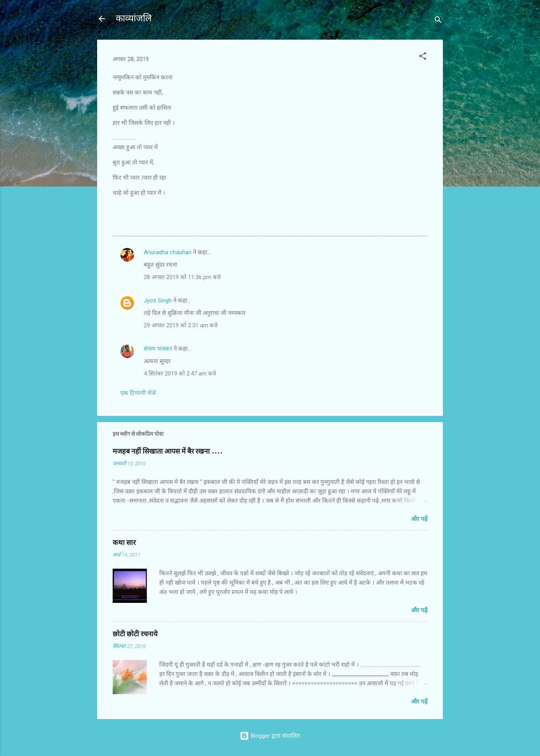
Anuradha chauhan (168, 252)
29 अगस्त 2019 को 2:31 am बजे (181, 325)
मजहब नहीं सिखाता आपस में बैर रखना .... (167, 451)
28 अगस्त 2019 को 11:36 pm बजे (182, 277)
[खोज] (438, 21)
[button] (423, 57)
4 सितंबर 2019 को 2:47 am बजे (180, 374)
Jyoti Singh (158, 300)
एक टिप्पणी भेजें (138, 393)
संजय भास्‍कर (159, 349)
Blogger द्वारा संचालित (270, 736)
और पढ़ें (419, 519)
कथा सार (124, 543)
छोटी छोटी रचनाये (135, 634)
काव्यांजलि (134, 18)
